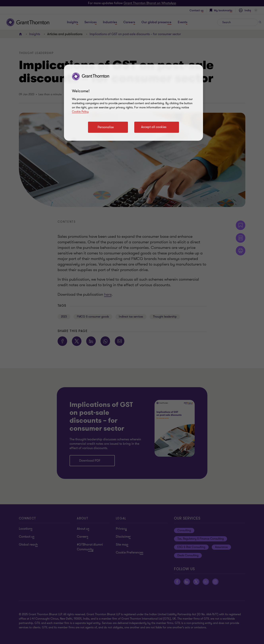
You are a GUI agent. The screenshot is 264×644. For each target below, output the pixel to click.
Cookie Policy (80, 112)
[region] (133, 103)
